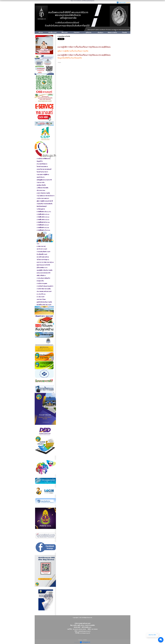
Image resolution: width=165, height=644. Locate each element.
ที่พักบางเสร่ (65, 32)
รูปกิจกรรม (88, 32)
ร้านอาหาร (77, 32)
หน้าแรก (41, 32)
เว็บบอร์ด (124, 32)
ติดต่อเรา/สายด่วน (112, 32)
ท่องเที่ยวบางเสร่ (52, 32)
